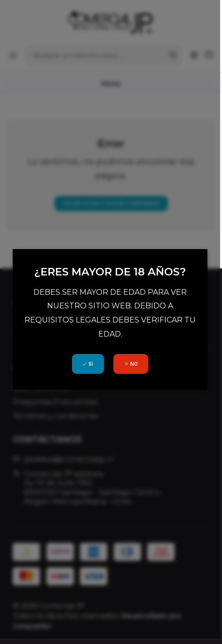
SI (89, 360)
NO (132, 360)
